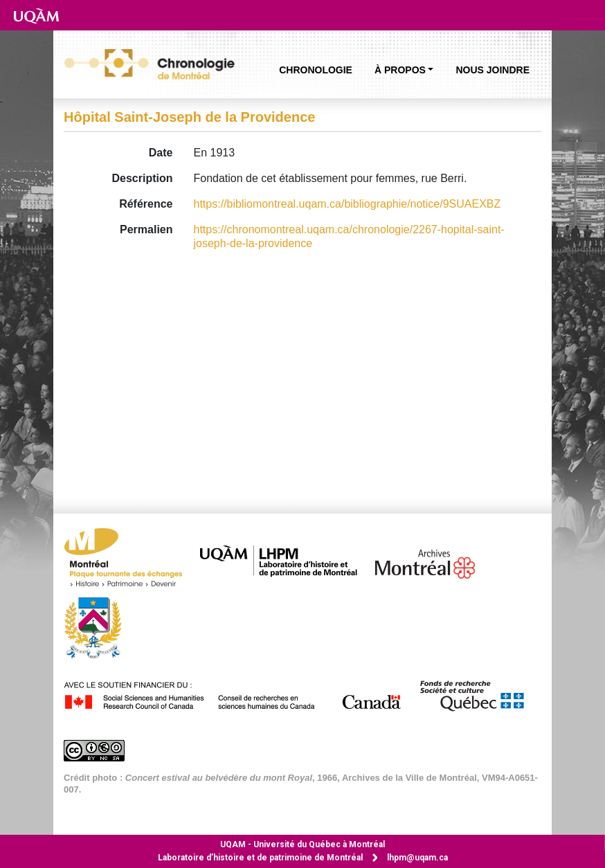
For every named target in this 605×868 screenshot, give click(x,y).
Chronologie (316, 70)
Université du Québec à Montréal (302, 844)
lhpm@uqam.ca (417, 858)
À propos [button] (400, 70)
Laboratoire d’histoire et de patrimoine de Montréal (260, 858)
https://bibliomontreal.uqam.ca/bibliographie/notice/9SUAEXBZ (347, 204)
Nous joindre (493, 70)
